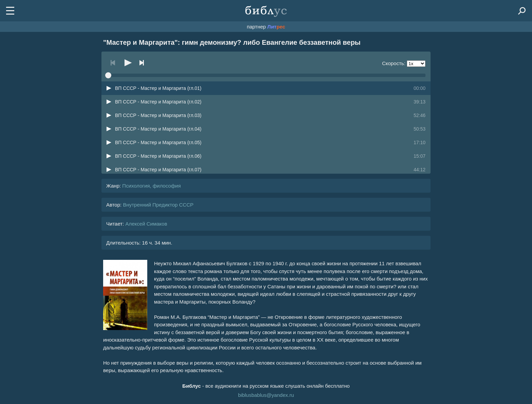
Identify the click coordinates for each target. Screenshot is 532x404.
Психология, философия (151, 186)
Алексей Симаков (146, 224)
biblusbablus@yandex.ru (266, 395)
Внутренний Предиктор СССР (158, 205)
